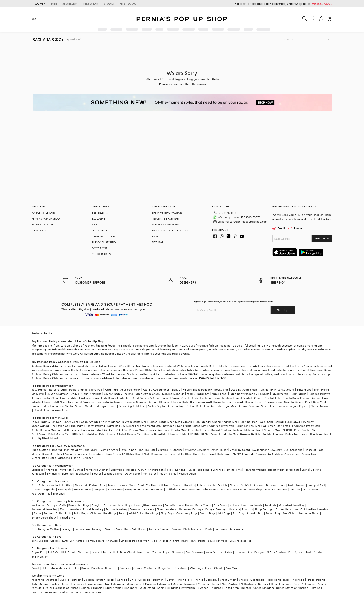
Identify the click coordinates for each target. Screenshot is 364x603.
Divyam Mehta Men (134, 422)
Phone (298, 228)
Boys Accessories (240, 541)
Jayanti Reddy (113, 394)
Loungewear (133, 489)
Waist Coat (137, 485)
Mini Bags (224, 513)
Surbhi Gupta (157, 406)
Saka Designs (256, 552)
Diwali (36, 568)
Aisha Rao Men (92, 430)
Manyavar (38, 394)
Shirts (69, 485)
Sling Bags (167, 513)
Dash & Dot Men (51, 422)
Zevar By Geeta (240, 450)
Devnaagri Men (173, 426)
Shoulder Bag (255, 513)
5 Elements (172, 454)
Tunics (191, 470)
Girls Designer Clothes (45, 529)
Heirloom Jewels (252, 505)
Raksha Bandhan (92, 568)
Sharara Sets (156, 470)
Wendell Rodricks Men (224, 434)
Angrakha (49, 489)
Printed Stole (67, 517)
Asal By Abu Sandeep (156, 390)
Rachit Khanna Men (44, 430)
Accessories (115, 489)
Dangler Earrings (216, 509)
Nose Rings (125, 505)
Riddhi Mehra (70, 398)
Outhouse (176, 450)
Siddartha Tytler (202, 398)
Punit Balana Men (195, 426)
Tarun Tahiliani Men (249, 426)
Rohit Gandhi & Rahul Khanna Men (121, 434)
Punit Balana (299, 394)
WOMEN (40, 3)
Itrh (219, 406)
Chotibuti (84, 552)
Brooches (59, 494)
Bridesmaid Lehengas (211, 470)
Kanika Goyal (254, 402)
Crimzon (88, 458)
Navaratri (111, 568)
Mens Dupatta (83, 489)
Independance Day (61, 568)
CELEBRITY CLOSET (104, 236)
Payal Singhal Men (306, 430)
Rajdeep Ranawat (320, 394)
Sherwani (81, 485)
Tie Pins (151, 485)
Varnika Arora (109, 450)
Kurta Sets (66, 470)
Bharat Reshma (95, 426)
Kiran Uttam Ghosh (148, 394)
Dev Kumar (128, 426)
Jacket (156, 541)
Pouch (123, 513)
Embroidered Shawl (44, 517)
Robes (201, 485)
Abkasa (76, 430)
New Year (232, 568)
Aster (215, 450)
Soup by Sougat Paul (297, 402)
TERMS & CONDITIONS (166, 224)
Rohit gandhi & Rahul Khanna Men (216, 422)
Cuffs (63, 505)
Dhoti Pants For (193, 529)
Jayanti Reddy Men (287, 434)
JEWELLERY (70, 3)
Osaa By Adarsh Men (244, 390)
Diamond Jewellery (142, 509)
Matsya (101, 406)
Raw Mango (39, 390)
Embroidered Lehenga (89, 529)
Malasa (141, 406)
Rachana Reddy (106, 345)
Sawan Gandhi (85, 406)
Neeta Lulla (67, 402)
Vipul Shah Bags (220, 454)
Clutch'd (163, 450)
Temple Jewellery (117, 509)
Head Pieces (185, 505)
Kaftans (180, 470)
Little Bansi (68, 552)
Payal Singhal (243, 398)
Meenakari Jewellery (292, 505)
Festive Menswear (276, 489)
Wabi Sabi (266, 422)
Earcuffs (170, 505)
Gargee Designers (158, 430)
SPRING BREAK (199, 434)
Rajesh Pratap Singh (47, 398)
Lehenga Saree (113, 474)
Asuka (279, 422)
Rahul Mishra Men (59, 434)
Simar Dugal (126, 406)
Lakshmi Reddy (101, 552)
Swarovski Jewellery (45, 509)
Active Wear (310, 489)
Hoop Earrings (264, 509)
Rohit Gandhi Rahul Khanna (292, 398)
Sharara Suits (114, 529)
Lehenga (67, 529)
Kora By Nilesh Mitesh (45, 438)
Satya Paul (96, 390)
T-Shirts (222, 485)
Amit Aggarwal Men (221, 426)
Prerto (76, 458)
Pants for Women (255, 470)
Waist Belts (136, 513)
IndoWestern (210, 489)
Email (279, 228)
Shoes (38, 513)
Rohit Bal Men (249, 422)
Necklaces (38, 505)
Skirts (305, 470)
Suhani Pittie (39, 458)
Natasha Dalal (58, 390)
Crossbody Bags (187, 513)
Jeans (282, 485)
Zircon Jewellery (70, 509)
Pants (111, 485)
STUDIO (109, 3)
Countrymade (90, 422)
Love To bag (128, 450)
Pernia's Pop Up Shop (213, 378)
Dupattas (68, 474)
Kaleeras (157, 505)
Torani (112, 406)
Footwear (38, 494)
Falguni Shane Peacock (198, 390)
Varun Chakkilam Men (315, 434)
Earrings (52, 505)
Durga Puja (165, 568)
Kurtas (93, 485)
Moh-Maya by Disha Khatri (81, 450)
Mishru (191, 394)
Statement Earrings (191, 509)
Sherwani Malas (153, 489)
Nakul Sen (203, 394)
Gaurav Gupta (263, 398)
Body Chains (203, 505)
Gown (142, 470)
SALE (95, 224)
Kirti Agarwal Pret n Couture (306, 552)
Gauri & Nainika (91, 394)
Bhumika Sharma (135, 402)
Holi (44, 568)
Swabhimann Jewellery (267, 450)
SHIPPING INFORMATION (167, 212)
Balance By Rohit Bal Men (256, 434)
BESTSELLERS (100, 212)
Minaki (36, 454)
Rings (86, 505)
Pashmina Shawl (309, 513)
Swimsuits (53, 474)
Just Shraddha (293, 450)
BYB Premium (40, 556)
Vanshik (188, 422)
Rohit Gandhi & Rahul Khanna (151, 398)
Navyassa (144, 552)
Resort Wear (276, 470)
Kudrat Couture (221, 430)
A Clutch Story (133, 454)
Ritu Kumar (110, 398)
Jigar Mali (230, 406)
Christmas (181, 568)
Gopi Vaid (320, 402)
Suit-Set (246, 485)
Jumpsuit (100, 489)
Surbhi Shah (180, 402)
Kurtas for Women (97, 470)
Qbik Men (269, 426)
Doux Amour (113, 454)
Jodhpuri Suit (316, 485)
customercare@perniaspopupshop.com (243, 222)
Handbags (110, 513)
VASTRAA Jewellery (197, 450)
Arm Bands (221, 505)
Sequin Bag (273, 513)
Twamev (308, 422)
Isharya (57, 450)
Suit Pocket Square (170, 485)
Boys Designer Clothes (46, 541)
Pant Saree (150, 474)
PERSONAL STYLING (104, 242)
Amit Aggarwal (86, 402)
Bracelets (74, 505)
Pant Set (295, 489)
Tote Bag (238, 513)
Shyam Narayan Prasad (228, 402)
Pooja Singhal (78, 390)
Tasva (35, 422)
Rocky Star (221, 390)
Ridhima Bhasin (91, 398)
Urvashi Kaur (42, 410)
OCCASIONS (99, 248)
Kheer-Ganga (40, 426)
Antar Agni (112, 390)
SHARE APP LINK (322, 238)
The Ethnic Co (60, 426)
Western (194, 489)
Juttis (68, 513)
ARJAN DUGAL (113, 430)
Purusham (77, 426)
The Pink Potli (147, 450)
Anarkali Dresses (159, 529)
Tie (48, 494)
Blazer (167, 541)
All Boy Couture (276, 552)
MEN (54, 3)
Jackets (316, 470)
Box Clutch (289, 513)
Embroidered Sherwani (135, 541)
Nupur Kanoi (220, 394)
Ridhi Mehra (322, 390)
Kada (327, 509)
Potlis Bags (81, 513)
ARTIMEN (64, 430)
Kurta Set (130, 529)
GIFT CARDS (99, 230)
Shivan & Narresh (57, 394)
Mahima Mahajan (173, 394)
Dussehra (125, 568)
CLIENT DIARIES (101, 254)
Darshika (113, 426)
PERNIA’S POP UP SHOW (46, 219)
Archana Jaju (176, 406)
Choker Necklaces (287, 509)
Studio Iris (268, 406)
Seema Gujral (181, 398)
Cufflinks (171, 489)
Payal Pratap (280, 394)
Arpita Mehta (65, 406)
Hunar (224, 450)
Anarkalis (52, 470)
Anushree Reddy (131, 390)
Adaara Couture (249, 406)
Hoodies (190, 485)
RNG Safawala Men (84, 434)
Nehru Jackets (95, 541)
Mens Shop (255, 489)
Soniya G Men (179, 434)
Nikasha (37, 402)
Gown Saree (133, 474)
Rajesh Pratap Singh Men (165, 422)
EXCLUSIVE (99, 219)
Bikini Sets (293, 470)
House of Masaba (43, 406)
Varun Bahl (51, 402)
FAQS (155, 236)
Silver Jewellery (166, 509)
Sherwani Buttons (265, 485)
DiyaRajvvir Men (134, 430)
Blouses (97, 474)
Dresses (131, 470)
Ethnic (183, 489)
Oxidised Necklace (312, 509)
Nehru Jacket (55, 485)
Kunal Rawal (293, 422)
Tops (170, 470)
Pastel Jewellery (93, 509)
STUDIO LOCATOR (42, 224)
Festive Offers (188, 474)
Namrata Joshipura (110, 402)
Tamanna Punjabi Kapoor (292, 406)
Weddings (196, 568)
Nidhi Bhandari (153, 454)
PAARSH (287, 430)
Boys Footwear (217, 541)
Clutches (96, 513)
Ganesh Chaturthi (145, 568)
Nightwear (83, 474)
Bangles (97, 505)
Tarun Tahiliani (223, 398)
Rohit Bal (125, 398)
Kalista (129, 394)
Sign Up (283, 310)
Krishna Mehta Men (149, 426)
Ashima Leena (321, 398)
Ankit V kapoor (110, 422)
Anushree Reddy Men (307, 426)
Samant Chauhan (160, 402)
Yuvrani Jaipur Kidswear (168, 552)
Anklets (235, 505)
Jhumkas (234, 509)
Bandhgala (65, 489)
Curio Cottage (41, 450)
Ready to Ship (168, 474)
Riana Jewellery (52, 454)
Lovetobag (96, 454)
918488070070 (322, 4)
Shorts (211, 485)
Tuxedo (36, 489)
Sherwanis (118, 470)
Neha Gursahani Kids (219, 552)
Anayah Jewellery (76, 454)
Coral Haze (200, 454)
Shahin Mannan (320, 406)
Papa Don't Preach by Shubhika (250, 394)
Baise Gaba (304, 390)
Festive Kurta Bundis (233, 489)
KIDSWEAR (91, 3)
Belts (59, 513)
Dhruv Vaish (71, 422)
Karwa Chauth (214, 568)
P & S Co (53, 552)
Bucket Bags (208, 513)
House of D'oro (314, 450)
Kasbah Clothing (199, 430)
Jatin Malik (284, 426)
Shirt (176, 541)
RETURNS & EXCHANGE (166, 219)
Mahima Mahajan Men (247, 430)
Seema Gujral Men (156, 434)
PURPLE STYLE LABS (44, 212)
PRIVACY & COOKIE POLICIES (170, 230)
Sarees (79, 470)
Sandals (49, 513)
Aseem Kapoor (62, 410)
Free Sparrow (195, 552)
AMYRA (237, 454)
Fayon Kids (39, 552)
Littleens (240, 552)
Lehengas (37, 470)
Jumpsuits (38, 474)
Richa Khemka (205, 406)
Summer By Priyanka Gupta (277, 390)
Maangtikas (142, 505)
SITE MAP (158, 242)
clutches (193, 374)
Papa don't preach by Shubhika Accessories (271, 454)
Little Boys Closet (124, 552)
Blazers (234, 485)
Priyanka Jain (273, 402)
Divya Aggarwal (200, 402)
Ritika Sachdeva (60, 458)
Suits (103, 485)
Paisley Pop (309, 454)
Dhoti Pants (234, 470)
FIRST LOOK (128, 3)
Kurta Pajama (297, 485)
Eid (77, 568)
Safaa (190, 406)
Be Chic (186, 454)
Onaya (75, 394)
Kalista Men (179, 430)
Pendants (270, 505)
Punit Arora (39, 434)
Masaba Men (272, 430)
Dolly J (176, 390)
